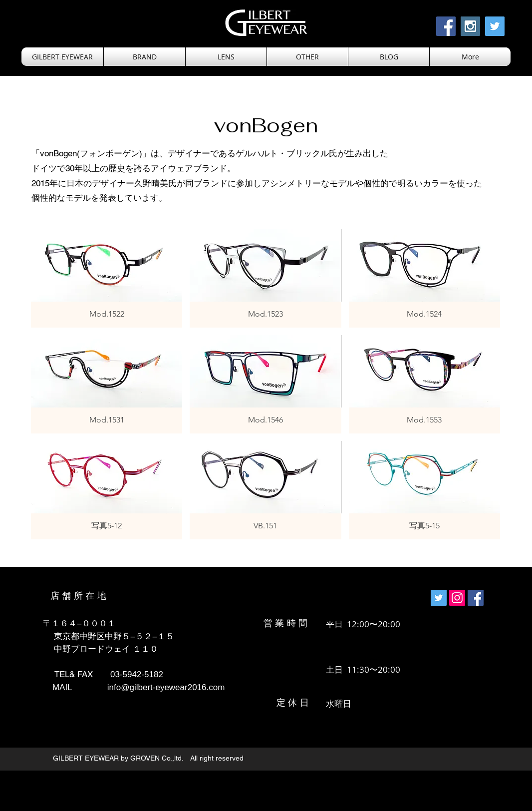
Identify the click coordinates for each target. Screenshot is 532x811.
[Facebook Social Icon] (446, 26)
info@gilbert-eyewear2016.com (166, 687)
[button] (226, 57)
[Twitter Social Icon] (495, 26)
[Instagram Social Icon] (470, 26)
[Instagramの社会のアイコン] (457, 598)
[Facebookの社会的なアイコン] (476, 598)
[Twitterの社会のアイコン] (439, 598)
